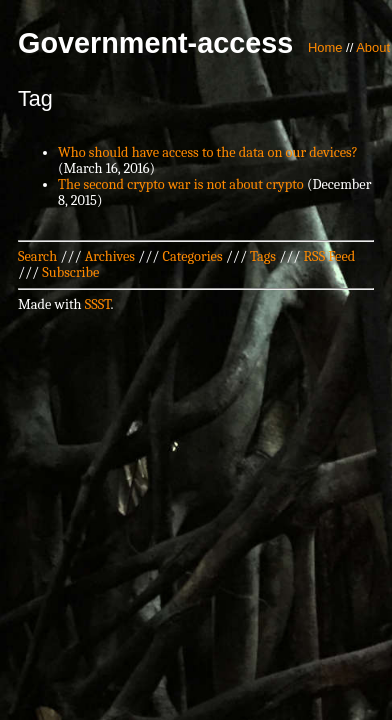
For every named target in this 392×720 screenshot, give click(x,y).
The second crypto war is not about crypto (181, 184)
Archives (110, 256)
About (373, 47)
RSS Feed (330, 256)
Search (37, 256)
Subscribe (70, 272)
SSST (98, 304)
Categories (192, 256)
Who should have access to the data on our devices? (208, 152)
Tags (263, 256)
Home (325, 47)
